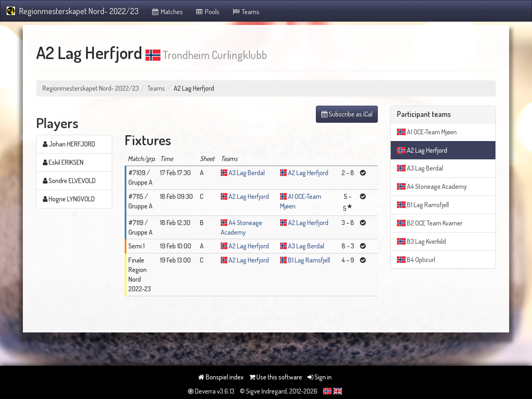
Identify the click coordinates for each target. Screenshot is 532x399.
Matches (167, 12)
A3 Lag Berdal (247, 173)
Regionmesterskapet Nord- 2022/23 (73, 11)
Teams (246, 12)
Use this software (276, 377)
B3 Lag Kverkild (421, 241)
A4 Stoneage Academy (432, 186)
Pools (208, 12)
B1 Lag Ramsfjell (309, 260)
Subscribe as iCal (347, 114)
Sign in (320, 377)
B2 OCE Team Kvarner (430, 223)
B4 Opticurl (416, 260)
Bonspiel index (221, 377)
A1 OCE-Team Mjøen (427, 132)
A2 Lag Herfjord (308, 173)
